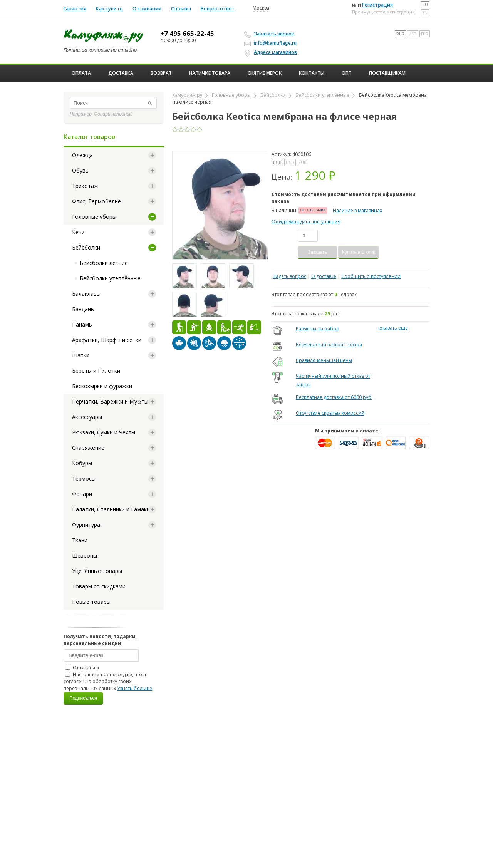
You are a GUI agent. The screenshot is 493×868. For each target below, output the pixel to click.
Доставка (121, 73)
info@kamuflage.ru (272, 43)
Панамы (82, 324)
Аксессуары (87, 417)
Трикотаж (85, 186)
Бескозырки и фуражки (102, 386)
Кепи (78, 232)
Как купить (109, 9)
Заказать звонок (270, 34)
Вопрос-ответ (218, 9)
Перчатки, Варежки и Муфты (110, 401)
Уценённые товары (97, 571)
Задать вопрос (289, 276)
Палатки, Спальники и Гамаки (111, 509)
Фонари (82, 494)
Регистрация (377, 5)
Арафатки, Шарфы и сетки (107, 340)
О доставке (324, 276)
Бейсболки (86, 247)
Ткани (80, 540)
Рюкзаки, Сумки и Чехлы (104, 432)
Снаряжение (88, 448)
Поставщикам (387, 73)
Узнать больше (135, 688)
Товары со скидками (99, 586)
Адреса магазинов (272, 52)
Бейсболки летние (104, 263)
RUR (400, 34)
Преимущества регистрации (383, 12)
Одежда (82, 155)
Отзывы (181, 9)
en (425, 13)
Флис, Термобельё (96, 201)
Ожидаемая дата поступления (306, 222)
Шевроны (85, 555)
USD (413, 34)
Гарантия (75, 9)
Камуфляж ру (187, 95)
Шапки (81, 355)
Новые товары (91, 602)
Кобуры (82, 463)
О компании (147, 9)
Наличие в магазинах (357, 210)
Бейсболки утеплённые (110, 278)
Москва (261, 8)
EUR (425, 34)
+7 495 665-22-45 (187, 34)
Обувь (80, 170)
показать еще (392, 328)
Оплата (81, 73)
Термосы (84, 478)
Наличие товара (210, 73)
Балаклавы (86, 294)
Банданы (83, 309)
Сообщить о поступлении (371, 276)
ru (425, 5)
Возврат (161, 73)
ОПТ (347, 73)
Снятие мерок (265, 73)
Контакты (312, 73)
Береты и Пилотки (96, 371)
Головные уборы (94, 217)
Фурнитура (86, 525)
